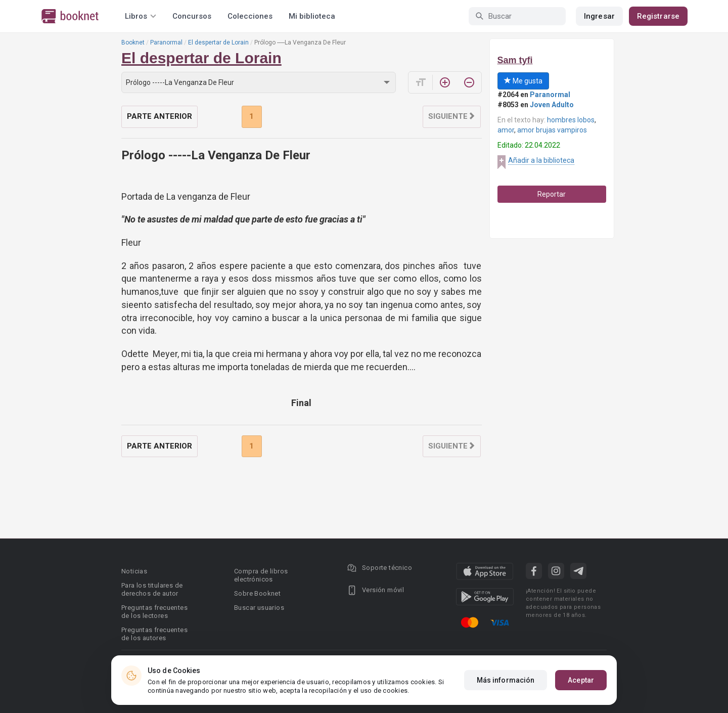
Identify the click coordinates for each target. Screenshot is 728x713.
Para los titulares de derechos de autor (152, 589)
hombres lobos (571, 120)
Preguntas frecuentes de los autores (154, 634)
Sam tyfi (515, 60)
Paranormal (166, 42)
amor (506, 130)
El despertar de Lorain (218, 42)
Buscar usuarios (259, 608)
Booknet (133, 42)
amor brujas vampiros (552, 130)
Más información (506, 680)
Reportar (552, 194)
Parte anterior (160, 116)
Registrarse (658, 16)
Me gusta (523, 81)
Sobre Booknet (257, 593)
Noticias (134, 571)
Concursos (192, 16)
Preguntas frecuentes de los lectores (154, 612)
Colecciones (250, 16)
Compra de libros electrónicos (261, 575)
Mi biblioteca (312, 16)
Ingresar (599, 16)
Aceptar (581, 680)
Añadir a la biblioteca (541, 160)
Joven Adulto (552, 105)
